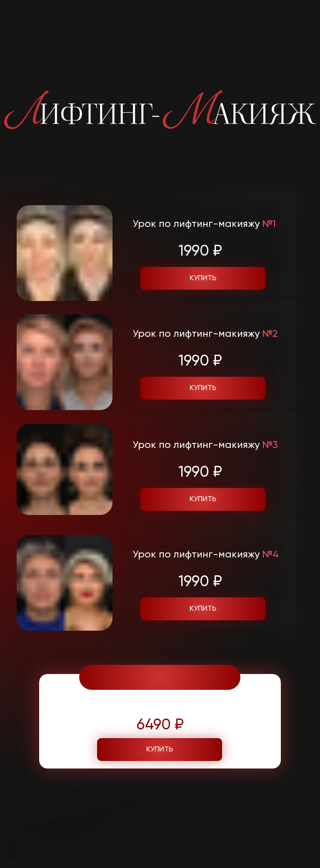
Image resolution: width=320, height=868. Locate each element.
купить (203, 609)
